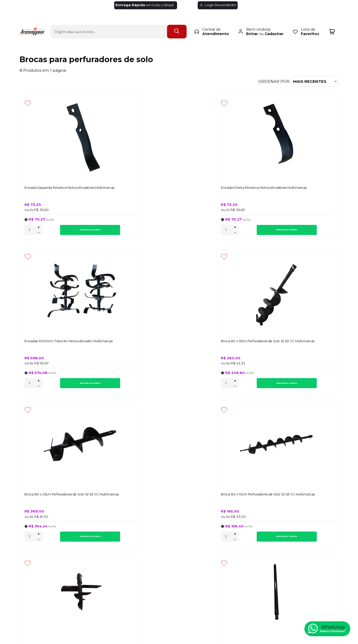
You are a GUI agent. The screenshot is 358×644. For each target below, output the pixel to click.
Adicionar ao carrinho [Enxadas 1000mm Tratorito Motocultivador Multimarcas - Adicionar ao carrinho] (229, 231)
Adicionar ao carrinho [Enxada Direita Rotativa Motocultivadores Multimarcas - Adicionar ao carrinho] (148, 231)
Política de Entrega (38, 509)
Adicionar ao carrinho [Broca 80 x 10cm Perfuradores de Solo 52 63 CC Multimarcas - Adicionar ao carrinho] (148, 386)
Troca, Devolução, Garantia (121, 503)
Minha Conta (178, 509)
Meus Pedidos (180, 503)
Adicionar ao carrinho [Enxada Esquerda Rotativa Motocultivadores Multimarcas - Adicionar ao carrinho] (67, 231)
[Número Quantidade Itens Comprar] (30, 231)
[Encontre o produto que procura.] (177, 23)
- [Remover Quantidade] (39, 234)
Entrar (252, 25)
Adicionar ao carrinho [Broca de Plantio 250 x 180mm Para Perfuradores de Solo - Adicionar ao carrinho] (229, 386)
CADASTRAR (319, 444)
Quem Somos (33, 521)
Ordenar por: (274, 81)
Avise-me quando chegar (300, 368)
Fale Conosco (33, 515)
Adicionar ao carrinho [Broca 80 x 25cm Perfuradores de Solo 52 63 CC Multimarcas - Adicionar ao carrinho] (67, 386)
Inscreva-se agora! (39, 440)
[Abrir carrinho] (332, 23)
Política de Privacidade (42, 503)
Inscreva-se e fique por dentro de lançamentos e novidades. (52, 446)
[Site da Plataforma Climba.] (179, 608)
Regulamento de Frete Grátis (48, 526)
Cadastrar (274, 25)
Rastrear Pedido (182, 515)
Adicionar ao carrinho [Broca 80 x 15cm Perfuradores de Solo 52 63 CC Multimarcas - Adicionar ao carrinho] (310, 231)
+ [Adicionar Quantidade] (39, 229)
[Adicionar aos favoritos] (28, 103)
